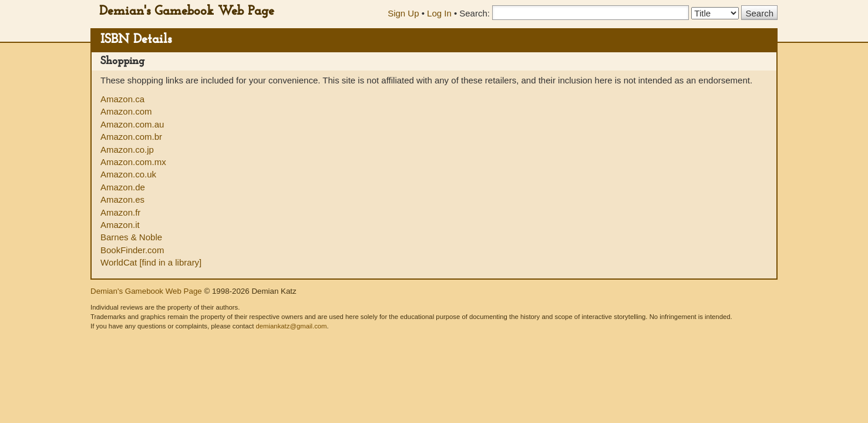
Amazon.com (126, 111)
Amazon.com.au (132, 124)
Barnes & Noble (131, 237)
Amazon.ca (122, 99)
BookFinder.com (132, 250)
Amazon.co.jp (127, 150)
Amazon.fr (120, 212)
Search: (475, 13)
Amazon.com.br (131, 137)
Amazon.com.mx (133, 162)
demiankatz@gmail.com (291, 326)
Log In (439, 13)
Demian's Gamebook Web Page (187, 11)
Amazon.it (120, 225)
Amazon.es (122, 199)
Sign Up (403, 13)
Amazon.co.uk (128, 174)
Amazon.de (123, 187)
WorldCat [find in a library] (151, 262)
